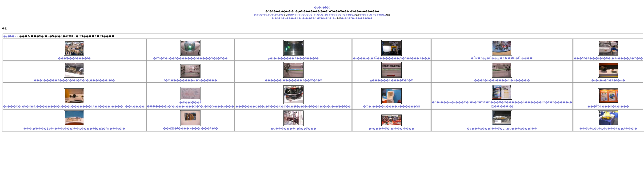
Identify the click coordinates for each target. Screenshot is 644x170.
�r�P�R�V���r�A (285, 18)
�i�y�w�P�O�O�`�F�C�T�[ (308, 15)
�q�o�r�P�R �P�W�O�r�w (318, 18)
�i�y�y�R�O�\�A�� (269, 15)
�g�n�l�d (322, 8)
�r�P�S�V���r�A (373, 15)
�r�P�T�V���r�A (342, 15)
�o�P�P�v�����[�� (357, 18)
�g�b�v (10, 36)
